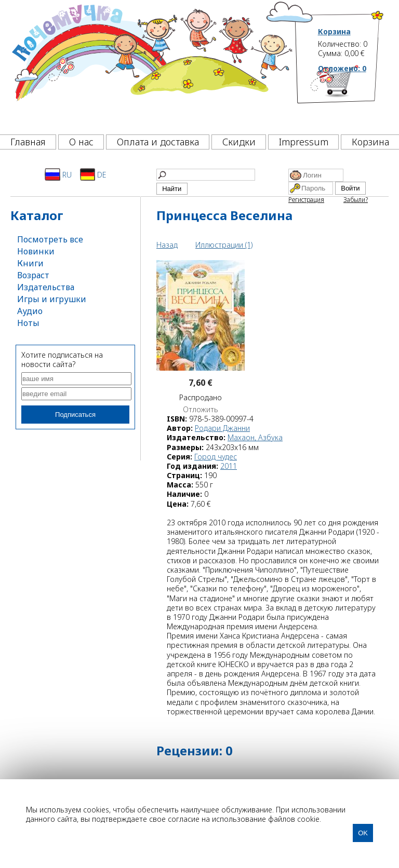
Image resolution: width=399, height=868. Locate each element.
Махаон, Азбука (255, 437)
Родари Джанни (222, 428)
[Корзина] (351, 96)
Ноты (28, 323)
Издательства (46, 287)
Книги (30, 263)
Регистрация (306, 200)
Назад (167, 245)
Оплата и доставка (158, 142)
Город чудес (216, 457)
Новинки (36, 251)
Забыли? (356, 200)
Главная (28, 142)
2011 (229, 466)
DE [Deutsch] (93, 174)
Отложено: (342, 68)
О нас (81, 142)
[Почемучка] (151, 64)
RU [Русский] (58, 174)
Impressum (304, 142)
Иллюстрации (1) (224, 245)
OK (363, 833)
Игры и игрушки (52, 299)
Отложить (201, 410)
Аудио (30, 311)
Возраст (33, 275)
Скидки (239, 142)
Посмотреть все (50, 239)
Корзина (334, 32)
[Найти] (206, 175)
